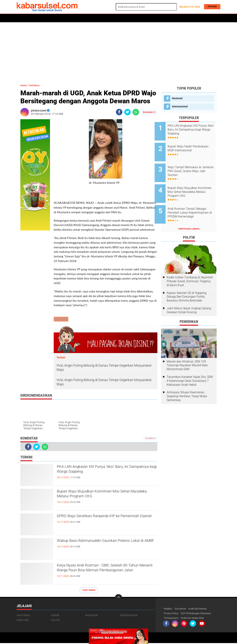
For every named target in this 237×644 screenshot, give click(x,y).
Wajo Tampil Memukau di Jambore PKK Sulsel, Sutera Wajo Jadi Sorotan (192, 167)
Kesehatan (107, 18)
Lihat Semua (89, 591)
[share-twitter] (127, 112)
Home (22, 18)
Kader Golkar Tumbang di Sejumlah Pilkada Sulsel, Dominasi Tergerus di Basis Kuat (190, 271)
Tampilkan (150, 439)
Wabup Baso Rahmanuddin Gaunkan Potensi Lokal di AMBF (104, 545)
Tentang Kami (172, 619)
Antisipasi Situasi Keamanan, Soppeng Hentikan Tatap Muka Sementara (187, 386)
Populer (211, 7)
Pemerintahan (129, 616)
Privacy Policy (172, 614)
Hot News (37, 85)
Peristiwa (74, 18)
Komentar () (149, 112)
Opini (140, 18)
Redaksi (168, 609)
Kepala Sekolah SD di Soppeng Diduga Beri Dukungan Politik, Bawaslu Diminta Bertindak (187, 287)
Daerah (47, 18)
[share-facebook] (119, 112)
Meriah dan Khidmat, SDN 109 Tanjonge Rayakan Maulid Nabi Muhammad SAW (187, 355)
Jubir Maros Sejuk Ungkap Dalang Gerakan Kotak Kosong (189, 300)
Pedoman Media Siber (195, 619)
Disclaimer (181, 609)
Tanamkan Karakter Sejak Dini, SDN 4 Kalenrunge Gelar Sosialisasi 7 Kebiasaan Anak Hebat (190, 371)
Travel (152, 18)
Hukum (59, 18)
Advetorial (24, 616)
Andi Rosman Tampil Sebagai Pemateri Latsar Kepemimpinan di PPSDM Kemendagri (193, 205)
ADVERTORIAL (125, 18)
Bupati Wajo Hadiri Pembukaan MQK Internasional (186, 148)
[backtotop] (118, 598)
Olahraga (90, 18)
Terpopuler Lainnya (189, 219)
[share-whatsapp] (136, 112)
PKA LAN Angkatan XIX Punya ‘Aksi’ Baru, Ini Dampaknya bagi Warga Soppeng (103, 471)
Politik (34, 18)
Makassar (92, 616)
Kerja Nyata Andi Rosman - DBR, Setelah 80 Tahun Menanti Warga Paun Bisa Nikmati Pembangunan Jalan (102, 572)
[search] (146, 7)
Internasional (180, 106)
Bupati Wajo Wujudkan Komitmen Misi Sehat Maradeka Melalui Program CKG (103, 495)
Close (94, 630)
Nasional (177, 98)
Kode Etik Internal (200, 609)
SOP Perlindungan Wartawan (199, 614)
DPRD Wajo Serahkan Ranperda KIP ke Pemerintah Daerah (97, 520)
